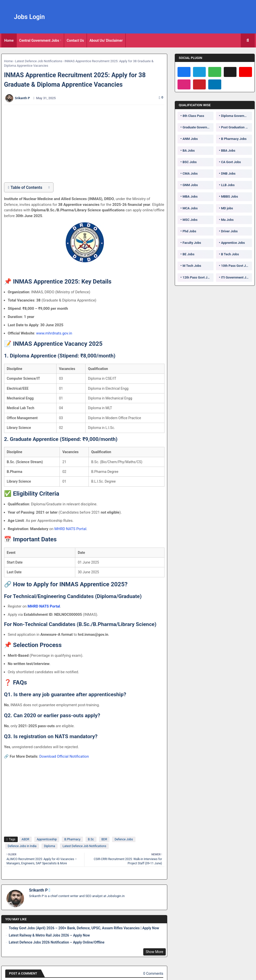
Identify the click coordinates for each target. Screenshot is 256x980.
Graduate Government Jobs (198, 127)
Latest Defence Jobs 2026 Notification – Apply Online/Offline (57, 942)
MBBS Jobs (229, 196)
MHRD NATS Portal (70, 529)
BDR (104, 839)
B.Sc (91, 839)
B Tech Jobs (230, 254)
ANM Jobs (190, 139)
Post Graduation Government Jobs (236, 127)
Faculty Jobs (192, 243)
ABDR (25, 839)
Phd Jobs (189, 231)
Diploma (49, 846)
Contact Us (75, 40)
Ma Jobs (227, 220)
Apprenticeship (47, 839)
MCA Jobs (190, 208)
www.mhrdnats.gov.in (54, 333)
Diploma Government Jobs (236, 116)
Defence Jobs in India (22, 846)
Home (9, 40)
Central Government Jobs (39, 40)
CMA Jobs (190, 173)
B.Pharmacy (72, 839)
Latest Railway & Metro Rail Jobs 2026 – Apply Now (49, 935)
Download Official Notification (64, 756)
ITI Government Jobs (236, 277)
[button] (248, 40)
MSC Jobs (190, 220)
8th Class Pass (193, 116)
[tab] (9, 40)
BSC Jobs (190, 162)
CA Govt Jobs (231, 162)
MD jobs (227, 208)
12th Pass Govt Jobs (197, 277)
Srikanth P (38, 890)
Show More (154, 952)
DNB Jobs (228, 173)
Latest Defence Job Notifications (39, 61)
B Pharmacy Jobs (234, 139)
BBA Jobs (228, 151)
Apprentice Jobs (233, 243)
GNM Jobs (190, 185)
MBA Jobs (190, 196)
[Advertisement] (87, 144)
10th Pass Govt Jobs (236, 266)
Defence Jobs (124, 839)
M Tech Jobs (192, 266)
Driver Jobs (229, 231)
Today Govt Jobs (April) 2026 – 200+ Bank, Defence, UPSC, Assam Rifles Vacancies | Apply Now (84, 928)
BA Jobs (189, 151)
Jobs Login (29, 17)
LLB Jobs (228, 185)
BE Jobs (188, 254)
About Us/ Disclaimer (106, 40)
